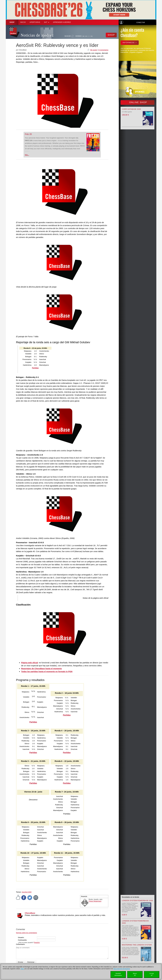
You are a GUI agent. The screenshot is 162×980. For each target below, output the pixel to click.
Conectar (141, 23)
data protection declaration (122, 969)
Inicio (23, 22)
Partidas (33, 722)
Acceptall (152, 974)
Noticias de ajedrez (37, 35)
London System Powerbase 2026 (137, 901)
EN (86, 36)
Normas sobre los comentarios (27, 933)
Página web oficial (30, 663)
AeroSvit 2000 (27, 892)
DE (84, 36)
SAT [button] (47, 22)
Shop (12, 22)
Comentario (20, 944)
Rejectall (135, 974)
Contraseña (22, 940)
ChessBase (30, 913)
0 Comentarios (103, 50)
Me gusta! (94, 50)
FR (92, 36)
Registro (37, 943)
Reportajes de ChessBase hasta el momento (42, 669)
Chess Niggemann (95, 901)
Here (22, 969)
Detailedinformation (118, 974)
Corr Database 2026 (131, 109)
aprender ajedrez (62, 22)
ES (89, 36)
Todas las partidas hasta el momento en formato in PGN (47, 671)
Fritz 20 (28, 134)
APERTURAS (35, 22)
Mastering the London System (137, 945)
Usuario (21, 938)
